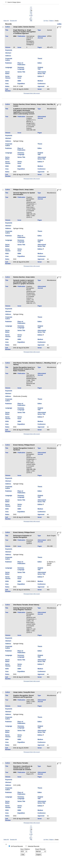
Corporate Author (9, 59)
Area (7, 84)
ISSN (7, 81)
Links (59, 24)
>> (31, 17)
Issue (19, 47)
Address (8, 56)
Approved (41, 86)
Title (7, 30)
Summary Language (21, 68)
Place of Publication (21, 64)
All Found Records (17, 846)
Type (39, 30)
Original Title (40, 68)
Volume (8, 47)
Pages (40, 47)
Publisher (9, 63)
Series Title (21, 72)
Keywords (9, 50)
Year (7, 36)
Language (9, 67)
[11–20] (31, 20)
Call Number (8, 90)
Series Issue (20, 77)
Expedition (21, 84)
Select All (6, 21)
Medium (40, 81)
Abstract (8, 53)
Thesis (40, 58)
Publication (21, 36)
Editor (40, 63)
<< (31, 7)
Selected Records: (34, 846)
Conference (42, 84)
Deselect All (13, 21)
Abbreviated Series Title (42, 73)
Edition (40, 76)
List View (46, 21)
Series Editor (7, 73)
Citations (52, 21)
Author (8, 27)
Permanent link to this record (32, 93)
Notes (7, 86)
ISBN (19, 81)
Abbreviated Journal (42, 37)
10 (32, 16)
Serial (40, 89)
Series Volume (8, 77)
